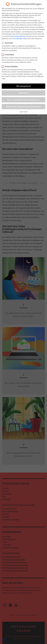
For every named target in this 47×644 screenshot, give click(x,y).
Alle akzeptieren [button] (24, 84)
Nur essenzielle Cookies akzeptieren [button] (24, 97)
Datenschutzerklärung (17, 34)
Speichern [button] (24, 91)
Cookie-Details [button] (24, 109)
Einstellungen (18, 36)
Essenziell (7, 41)
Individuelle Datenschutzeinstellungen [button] (23, 104)
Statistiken (8, 52)
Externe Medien (10, 64)
